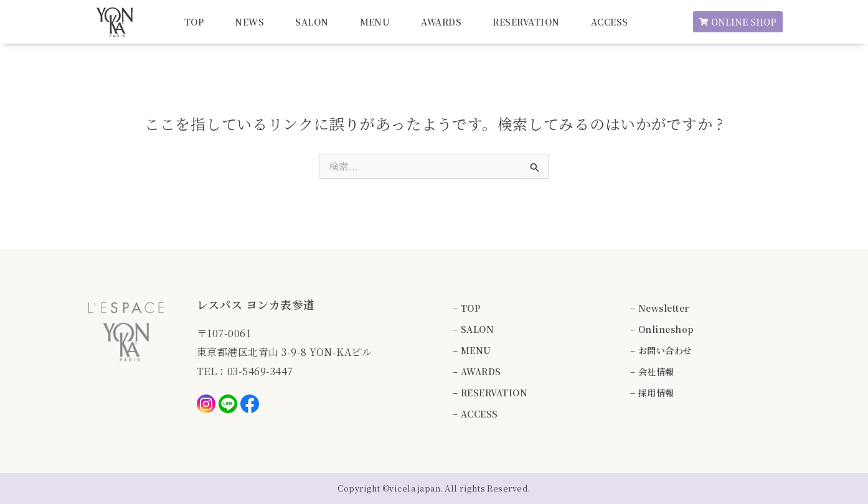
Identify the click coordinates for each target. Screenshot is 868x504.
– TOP (466, 308)
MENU (375, 22)
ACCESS (610, 22)
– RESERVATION (490, 393)
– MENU (472, 350)
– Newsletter (660, 308)
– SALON (473, 329)
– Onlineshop (662, 329)
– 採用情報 (652, 393)
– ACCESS (475, 414)
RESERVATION (526, 22)
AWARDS (441, 22)
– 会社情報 (652, 371)
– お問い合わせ (661, 350)
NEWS (249, 22)
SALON (312, 22)
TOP (194, 22)
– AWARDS (477, 371)
